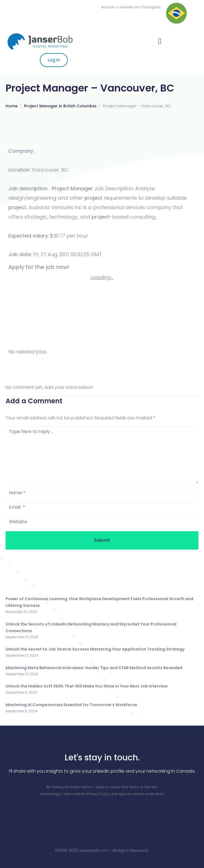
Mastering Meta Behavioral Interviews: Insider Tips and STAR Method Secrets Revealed (94, 668)
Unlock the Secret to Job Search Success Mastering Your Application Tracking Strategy (95, 649)
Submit (102, 540)
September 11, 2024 (21, 692)
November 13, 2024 (21, 612)
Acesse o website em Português (131, 7)
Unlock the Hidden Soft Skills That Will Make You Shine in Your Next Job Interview (87, 686)
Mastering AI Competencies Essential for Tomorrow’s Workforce (71, 705)
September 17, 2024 (22, 637)
